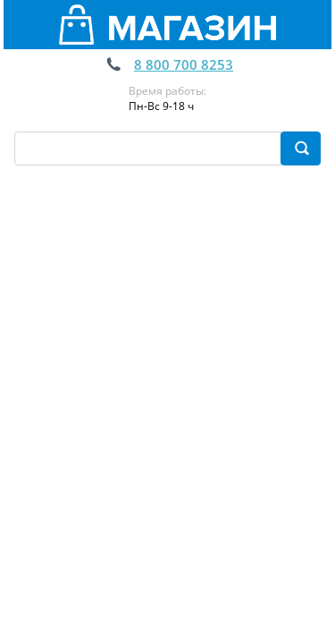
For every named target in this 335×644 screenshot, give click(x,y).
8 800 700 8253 (184, 64)
